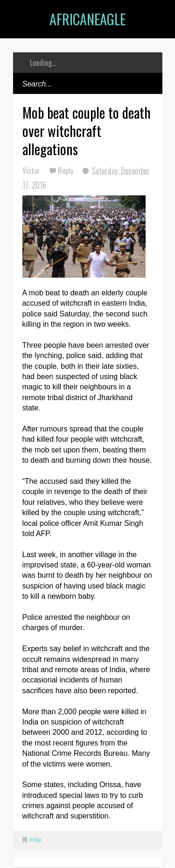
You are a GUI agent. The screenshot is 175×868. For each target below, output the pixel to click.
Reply (66, 171)
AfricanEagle (87, 19)
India (36, 840)
